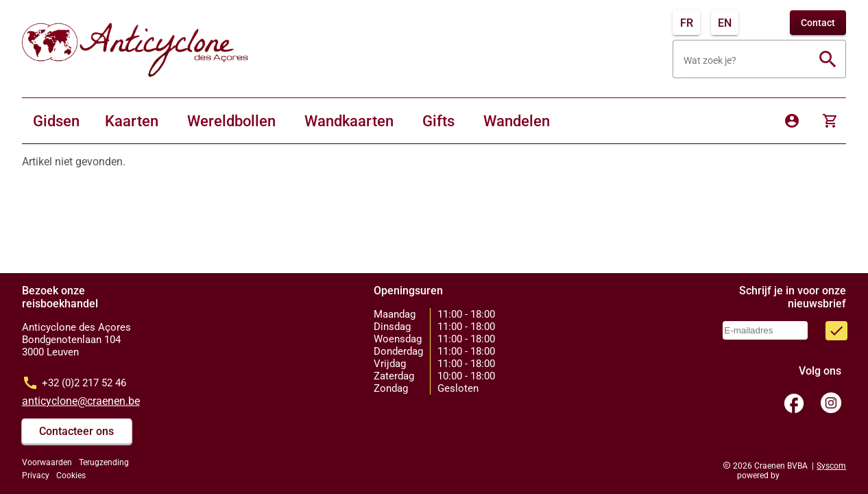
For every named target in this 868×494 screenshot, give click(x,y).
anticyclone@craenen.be (81, 401)
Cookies (71, 475)
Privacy (36, 475)
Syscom (831, 466)
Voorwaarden (47, 462)
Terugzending (104, 462)
